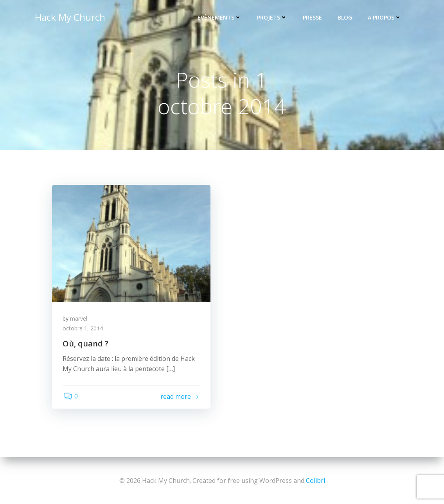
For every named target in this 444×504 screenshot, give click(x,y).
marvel (80, 320)
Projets (273, 18)
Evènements (220, 18)
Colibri (315, 481)
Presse (313, 18)
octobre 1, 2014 (84, 330)
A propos (385, 18)
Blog (346, 18)
